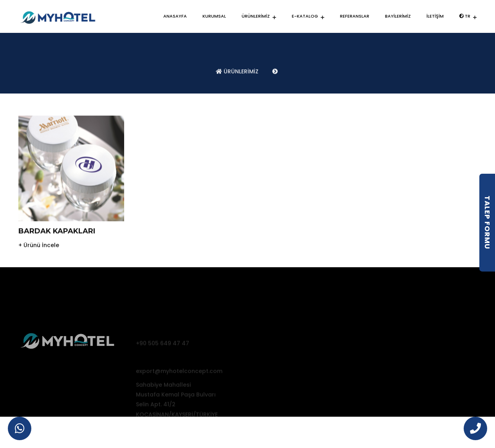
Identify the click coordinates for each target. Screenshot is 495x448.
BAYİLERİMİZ (398, 16)
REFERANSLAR (355, 16)
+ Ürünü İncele (39, 250)
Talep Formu (487, 222)
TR (465, 16)
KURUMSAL (214, 16)
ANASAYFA (175, 16)
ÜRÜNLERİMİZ (256, 16)
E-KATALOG (305, 16)
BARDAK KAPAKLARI (57, 236)
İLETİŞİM (435, 16)
